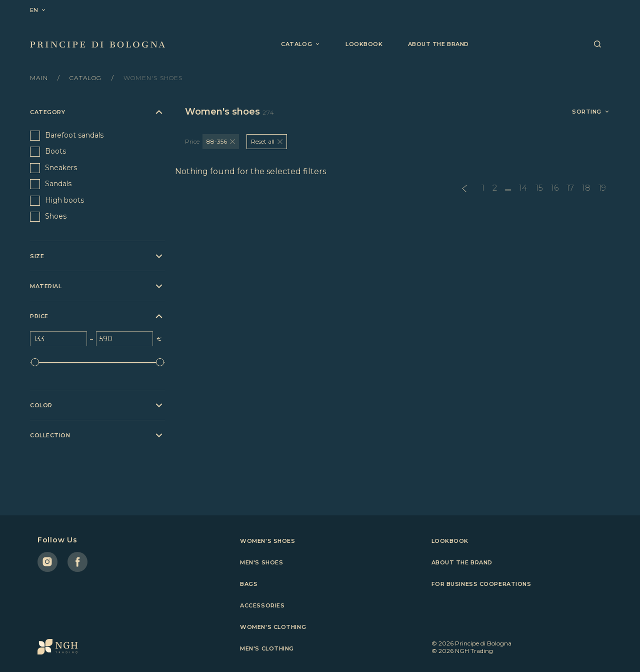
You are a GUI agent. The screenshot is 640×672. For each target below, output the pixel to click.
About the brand (438, 44)
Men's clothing (267, 648)
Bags (249, 584)
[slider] (35, 362)
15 (539, 188)
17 (570, 188)
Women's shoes (267, 541)
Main (40, 78)
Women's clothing (273, 627)
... (508, 188)
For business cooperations (481, 584)
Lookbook (364, 44)
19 (602, 188)
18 (586, 188)
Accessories (262, 605)
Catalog (87, 78)
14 (523, 188)
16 (555, 188)
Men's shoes (261, 562)
